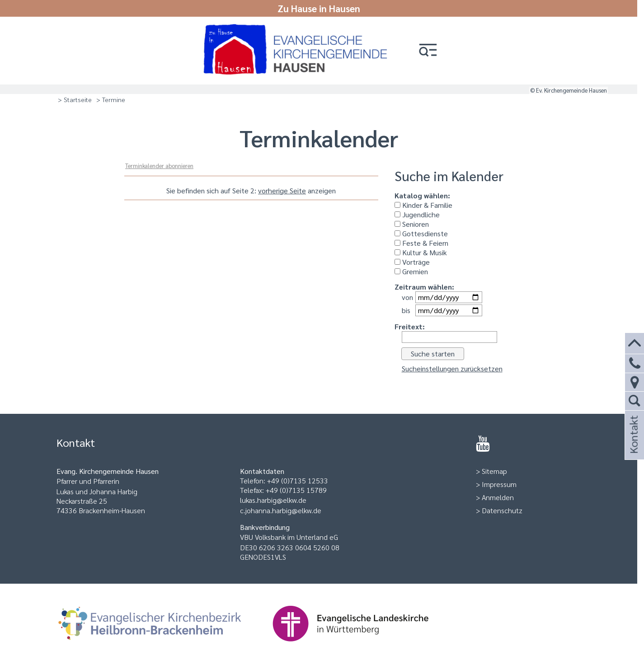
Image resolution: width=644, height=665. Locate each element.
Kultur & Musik (421, 252)
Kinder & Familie (423, 205)
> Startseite (75, 99)
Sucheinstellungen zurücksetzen (452, 368)
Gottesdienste (421, 233)
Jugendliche (417, 214)
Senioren (412, 224)
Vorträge (412, 262)
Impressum (499, 484)
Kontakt (633, 447)
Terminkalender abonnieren (159, 166)
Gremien (411, 271)
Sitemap (494, 471)
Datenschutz (502, 510)
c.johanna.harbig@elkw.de (281, 510)
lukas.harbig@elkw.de (273, 500)
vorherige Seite (282, 190)
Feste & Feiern (421, 243)
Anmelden (498, 497)
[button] (428, 51)
